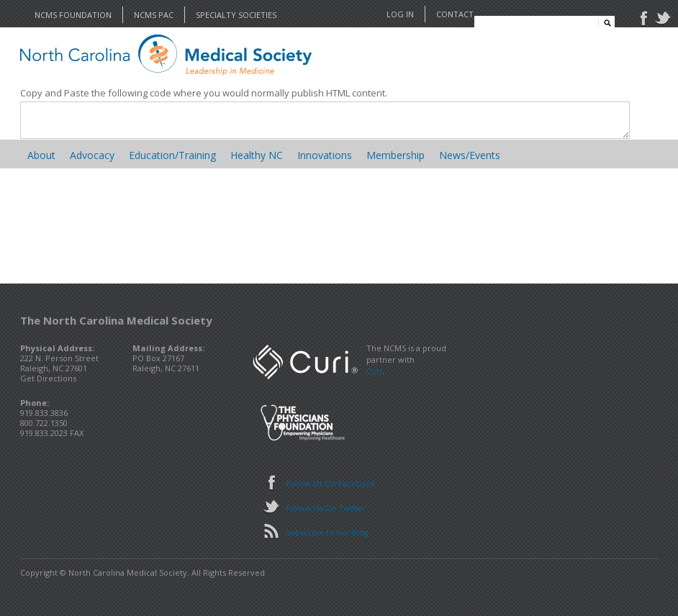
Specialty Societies (236, 15)
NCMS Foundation (73, 15)
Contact (455, 14)
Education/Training (172, 155)
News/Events (470, 155)
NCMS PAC (154, 15)
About (41, 155)
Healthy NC (257, 155)
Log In (400, 14)
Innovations (325, 155)
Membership (395, 155)
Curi (374, 371)
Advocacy (92, 155)
